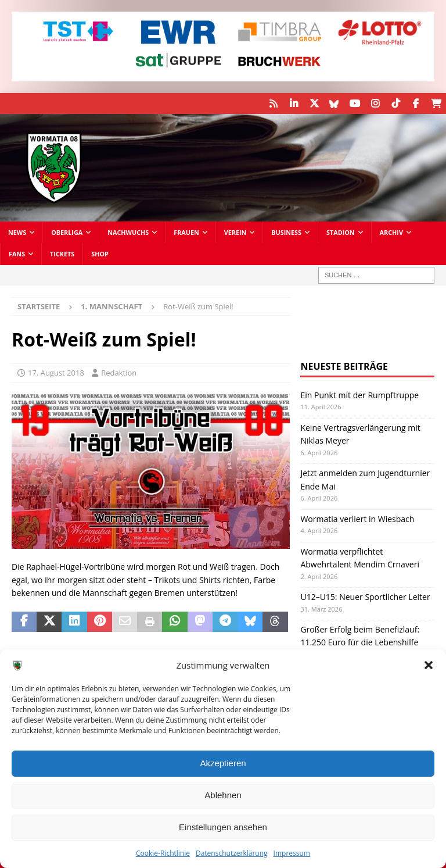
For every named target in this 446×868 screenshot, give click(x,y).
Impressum (292, 853)
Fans (17, 254)
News (17, 232)
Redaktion (119, 373)
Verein (235, 232)
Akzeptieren (223, 763)
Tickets (62, 254)
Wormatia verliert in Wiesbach (357, 518)
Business (286, 232)
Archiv (391, 232)
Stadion (341, 232)
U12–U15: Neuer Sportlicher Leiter (365, 597)
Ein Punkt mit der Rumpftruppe (359, 394)
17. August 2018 (56, 373)
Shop (100, 254)
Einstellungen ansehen (223, 827)
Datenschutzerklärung (232, 853)
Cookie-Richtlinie (163, 853)
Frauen (186, 232)
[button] (429, 665)
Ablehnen (223, 795)
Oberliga (67, 232)
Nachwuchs (128, 232)
